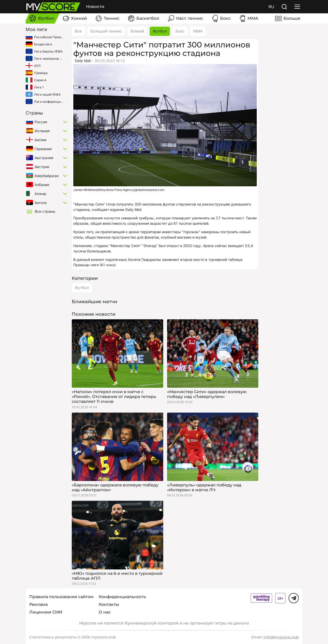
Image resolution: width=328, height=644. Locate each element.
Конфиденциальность (122, 597)
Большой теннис (106, 31)
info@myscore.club (281, 637)
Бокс (180, 31)
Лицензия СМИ (46, 612)
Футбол (160, 31)
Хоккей (137, 31)
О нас (105, 612)
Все (78, 31)
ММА (198, 31)
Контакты (109, 604)
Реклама (38, 604)
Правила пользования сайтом (61, 597)
